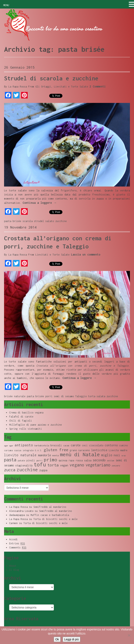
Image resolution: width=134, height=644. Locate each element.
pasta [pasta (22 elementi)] (10, 460)
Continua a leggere (40, 203)
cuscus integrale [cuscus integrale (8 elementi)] (24, 450)
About (13, 566)
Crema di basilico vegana (26, 413)
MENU (6, 5)
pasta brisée (13, 221)
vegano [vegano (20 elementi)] (77, 465)
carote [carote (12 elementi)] (76, 445)
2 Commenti (98, 86)
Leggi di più (72, 639)
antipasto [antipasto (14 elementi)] (24, 445)
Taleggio (81, 396)
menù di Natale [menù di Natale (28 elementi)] (80, 454)
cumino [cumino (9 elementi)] (123, 445)
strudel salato (44, 221)
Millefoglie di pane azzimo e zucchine (35, 425)
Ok (57, 639)
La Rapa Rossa (18, 87)
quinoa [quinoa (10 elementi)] (63, 460)
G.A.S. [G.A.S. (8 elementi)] (39, 450)
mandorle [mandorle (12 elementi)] (45, 455)
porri (49, 396)
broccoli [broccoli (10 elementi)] (56, 445)
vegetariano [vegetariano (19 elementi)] (98, 465)
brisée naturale (15, 396)
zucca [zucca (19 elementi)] (10, 470)
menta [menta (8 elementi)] (56, 455)
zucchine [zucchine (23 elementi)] (27, 470)
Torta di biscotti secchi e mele (55, 519)
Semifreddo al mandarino (50, 507)
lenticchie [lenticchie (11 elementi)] (99, 450)
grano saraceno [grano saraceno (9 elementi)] (80, 450)
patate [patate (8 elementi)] (21, 461)
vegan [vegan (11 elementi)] (64, 465)
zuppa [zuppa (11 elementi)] (43, 470)
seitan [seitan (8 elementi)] (111, 461)
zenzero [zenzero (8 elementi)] (116, 466)
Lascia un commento (86, 254)
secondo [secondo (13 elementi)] (99, 460)
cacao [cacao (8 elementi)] (66, 446)
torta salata (97, 396)
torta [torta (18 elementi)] (53, 465)
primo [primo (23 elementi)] (51, 460)
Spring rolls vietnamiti (26, 429)
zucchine (61, 221)
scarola (28, 221)
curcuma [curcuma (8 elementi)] (8, 450)
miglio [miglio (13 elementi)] (107, 455)
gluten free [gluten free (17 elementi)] (56, 450)
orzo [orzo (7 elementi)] (124, 456)
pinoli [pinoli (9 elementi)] (31, 460)
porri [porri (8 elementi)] (39, 461)
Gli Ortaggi (43, 87)
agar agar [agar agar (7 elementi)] (9, 446)
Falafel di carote (21, 417)
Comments (18, 548)
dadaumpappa (17, 515)
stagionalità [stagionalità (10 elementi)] (24, 465)
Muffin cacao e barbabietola (50, 515)
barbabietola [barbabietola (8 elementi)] (42, 446)
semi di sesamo (64, 396)
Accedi (13, 539)
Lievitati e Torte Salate (71, 87)
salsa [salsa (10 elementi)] (88, 460)
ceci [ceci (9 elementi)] (85, 445)
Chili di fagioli (21, 421)
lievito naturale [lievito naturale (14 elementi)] (20, 455)
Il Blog (14, 570)
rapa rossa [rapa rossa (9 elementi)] (76, 460)
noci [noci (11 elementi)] (117, 455)
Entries (17, 544)
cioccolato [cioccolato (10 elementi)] (96, 445)
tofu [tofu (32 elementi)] (40, 464)
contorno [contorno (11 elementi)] (111, 445)
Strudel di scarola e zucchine (51, 78)
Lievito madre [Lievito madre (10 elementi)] (118, 450)
